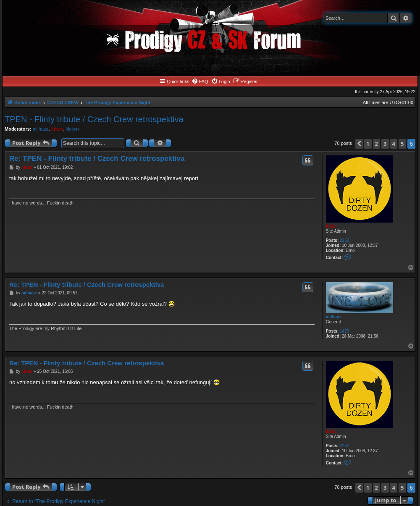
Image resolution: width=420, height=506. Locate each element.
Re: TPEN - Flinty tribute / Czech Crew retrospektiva (97, 159)
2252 (344, 240)
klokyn (72, 129)
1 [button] (368, 144)
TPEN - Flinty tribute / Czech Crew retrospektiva (94, 119)
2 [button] (377, 144)
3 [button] (385, 144)
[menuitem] (200, 81)
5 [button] (402, 144)
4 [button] (394, 144)
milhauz (41, 129)
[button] (359, 144)
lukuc (57, 129)
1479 (344, 331)
